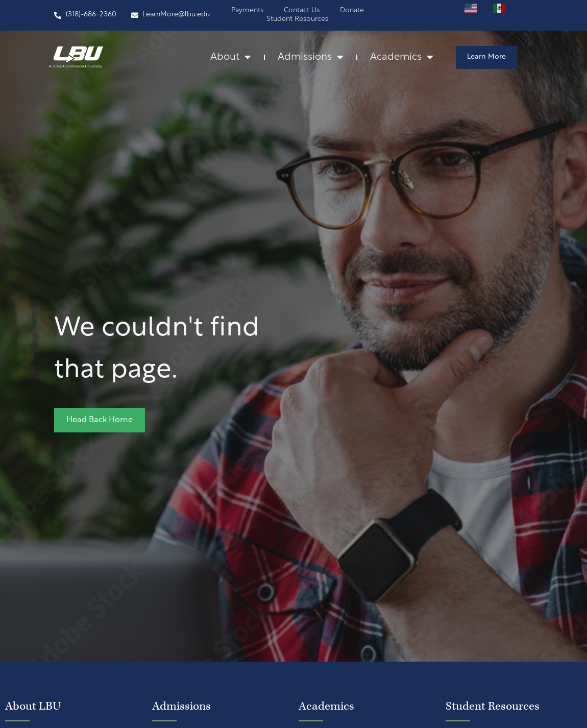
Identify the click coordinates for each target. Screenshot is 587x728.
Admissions (311, 58)
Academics (402, 58)
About (231, 58)
